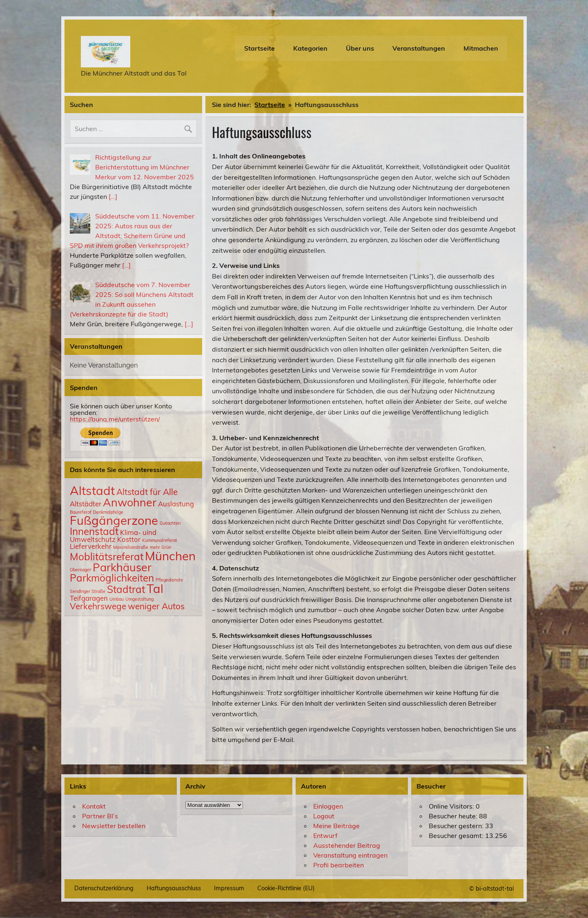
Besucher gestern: (457, 826)
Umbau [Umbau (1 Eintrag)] (117, 599)
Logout (324, 816)
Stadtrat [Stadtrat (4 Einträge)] (126, 589)
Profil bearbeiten (339, 865)
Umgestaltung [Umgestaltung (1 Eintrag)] (139, 599)
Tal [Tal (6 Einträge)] (155, 588)
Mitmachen (481, 48)
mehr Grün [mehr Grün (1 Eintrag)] (160, 547)
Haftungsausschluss (174, 888)
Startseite (259, 48)
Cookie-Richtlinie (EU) (286, 888)
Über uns (360, 48)
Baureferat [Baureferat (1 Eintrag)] (81, 512)
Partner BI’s (100, 816)
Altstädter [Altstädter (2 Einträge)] (86, 504)
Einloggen (328, 806)
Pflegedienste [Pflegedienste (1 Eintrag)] (169, 580)
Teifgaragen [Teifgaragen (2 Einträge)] (89, 598)
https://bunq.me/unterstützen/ (115, 419)
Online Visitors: (452, 806)
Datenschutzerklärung (104, 888)
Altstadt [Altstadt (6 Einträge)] (92, 490)
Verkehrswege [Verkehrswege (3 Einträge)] (98, 606)
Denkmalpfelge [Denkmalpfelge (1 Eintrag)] (108, 512)
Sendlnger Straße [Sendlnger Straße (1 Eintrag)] (88, 591)
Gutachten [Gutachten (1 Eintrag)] (170, 523)
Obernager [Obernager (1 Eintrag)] (80, 570)
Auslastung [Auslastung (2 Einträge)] (176, 504)
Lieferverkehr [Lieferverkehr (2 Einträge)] (91, 546)
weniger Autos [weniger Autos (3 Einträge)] (156, 606)
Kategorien (310, 48)
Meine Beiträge (336, 826)
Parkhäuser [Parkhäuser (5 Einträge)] (122, 567)
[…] (113, 196)
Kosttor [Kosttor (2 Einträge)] (129, 539)
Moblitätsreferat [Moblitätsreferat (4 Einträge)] (107, 557)
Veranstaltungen (419, 48)
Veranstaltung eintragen (350, 855)
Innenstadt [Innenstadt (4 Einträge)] (94, 531)
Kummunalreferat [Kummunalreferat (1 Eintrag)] (160, 540)
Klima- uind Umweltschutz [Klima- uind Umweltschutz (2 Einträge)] (113, 536)
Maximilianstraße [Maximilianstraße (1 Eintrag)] (131, 547)
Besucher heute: (454, 816)
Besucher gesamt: (457, 836)
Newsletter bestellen (114, 826)
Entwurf (325, 836)
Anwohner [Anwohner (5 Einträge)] (130, 502)
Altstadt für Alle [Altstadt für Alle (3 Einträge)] (147, 492)
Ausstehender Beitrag (347, 845)
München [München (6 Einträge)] (170, 556)
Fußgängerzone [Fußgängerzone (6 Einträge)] (114, 520)
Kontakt (94, 806)
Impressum (229, 888)
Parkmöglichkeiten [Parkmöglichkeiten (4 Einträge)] (112, 578)
